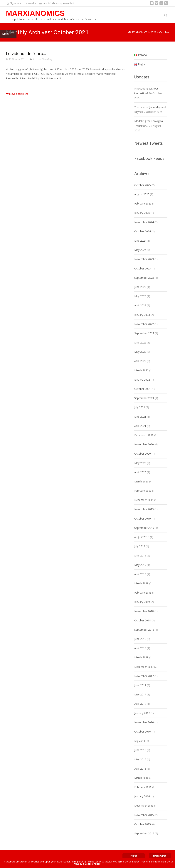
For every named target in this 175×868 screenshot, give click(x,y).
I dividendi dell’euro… (26, 53)
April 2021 (140, 426)
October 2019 (143, 519)
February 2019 (143, 593)
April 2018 (140, 648)
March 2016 (141, 778)
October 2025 (143, 185)
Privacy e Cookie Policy (87, 864)
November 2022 (144, 324)
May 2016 (140, 759)
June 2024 (140, 241)
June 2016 (140, 750)
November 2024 (144, 222)
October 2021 (143, 389)
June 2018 (140, 639)
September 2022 (144, 333)
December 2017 (144, 667)
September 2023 (144, 278)
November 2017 (144, 676)
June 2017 (140, 685)
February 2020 (143, 491)
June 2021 (140, 417)
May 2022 (140, 352)
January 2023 (142, 315)
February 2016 (143, 787)
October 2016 (143, 732)
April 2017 (140, 704)
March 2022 (141, 370)
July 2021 (140, 407)
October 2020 (143, 454)
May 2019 (140, 565)
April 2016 (140, 769)
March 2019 (141, 583)
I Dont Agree (160, 856)
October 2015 (143, 824)
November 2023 (144, 259)
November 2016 (144, 722)
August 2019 (142, 537)
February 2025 (143, 203)
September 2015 (144, 833)
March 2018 (141, 657)
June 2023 (140, 287)
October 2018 (143, 620)
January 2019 (142, 602)
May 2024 (140, 250)
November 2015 (144, 815)
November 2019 (144, 509)
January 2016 (142, 796)
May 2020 (140, 463)
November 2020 (144, 444)
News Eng (47, 59)
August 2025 (142, 194)
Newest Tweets (149, 143)
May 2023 (140, 296)
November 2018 (144, 611)
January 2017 (142, 713)
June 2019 (140, 555)
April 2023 (140, 305)
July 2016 (140, 741)
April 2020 (140, 472)
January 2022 (142, 380)
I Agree (134, 856)
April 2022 (140, 361)
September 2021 (144, 398)
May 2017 (140, 694)
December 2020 (144, 435)
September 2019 (144, 528)
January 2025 (142, 213)
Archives (37, 59)
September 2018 (144, 630)
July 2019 (140, 546)
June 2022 (140, 342)
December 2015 (144, 806)
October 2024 (143, 231)
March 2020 (141, 481)
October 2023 (143, 268)
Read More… (14, 85)
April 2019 (140, 574)
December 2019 (144, 500)
